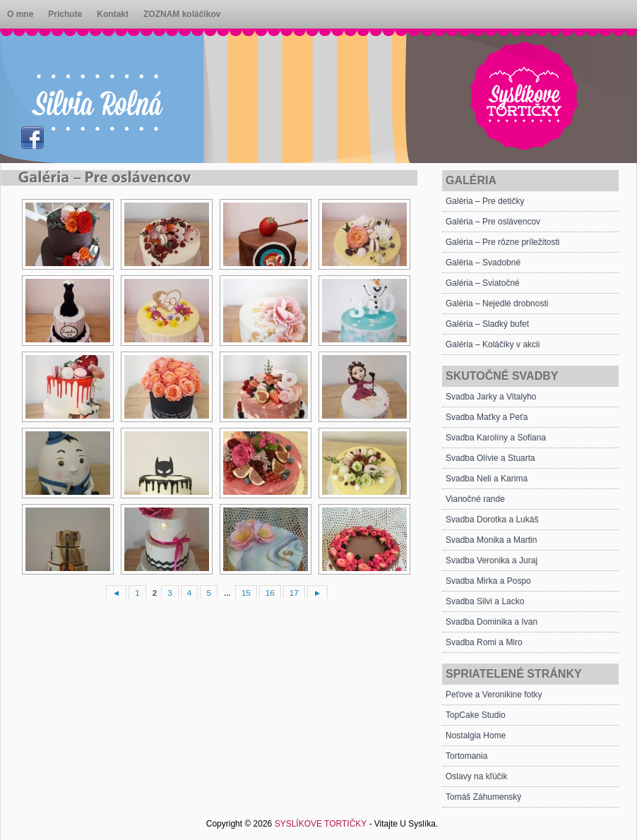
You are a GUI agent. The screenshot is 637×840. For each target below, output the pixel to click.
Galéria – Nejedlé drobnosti (497, 304)
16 (270, 593)
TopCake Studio (476, 715)
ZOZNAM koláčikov (182, 14)
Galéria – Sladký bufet (487, 324)
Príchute (65, 14)
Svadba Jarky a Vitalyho (491, 397)
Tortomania (466, 756)
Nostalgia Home (476, 736)
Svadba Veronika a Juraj (492, 560)
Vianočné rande (475, 499)
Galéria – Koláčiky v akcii (493, 344)
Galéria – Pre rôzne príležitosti (502, 242)
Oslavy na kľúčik (477, 776)
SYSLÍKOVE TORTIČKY (321, 824)
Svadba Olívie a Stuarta (490, 458)
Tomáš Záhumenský (483, 797)
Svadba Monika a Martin (491, 540)
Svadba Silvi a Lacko (485, 601)
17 (294, 593)
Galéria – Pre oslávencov (493, 222)
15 (246, 593)
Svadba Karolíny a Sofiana (496, 438)
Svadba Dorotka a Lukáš (492, 520)
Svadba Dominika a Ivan (492, 622)
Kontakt (113, 14)
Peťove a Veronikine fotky (494, 695)
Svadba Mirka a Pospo (488, 581)
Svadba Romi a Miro (484, 642)
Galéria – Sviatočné (483, 283)
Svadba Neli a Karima (487, 479)
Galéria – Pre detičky (485, 201)
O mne (20, 14)
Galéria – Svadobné (483, 263)
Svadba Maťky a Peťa (487, 417)
